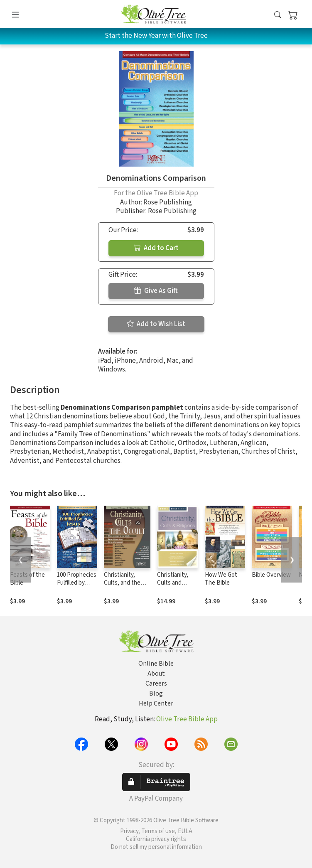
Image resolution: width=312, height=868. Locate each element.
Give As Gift (156, 291)
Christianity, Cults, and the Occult (122, 583)
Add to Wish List (156, 324)
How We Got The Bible (221, 579)
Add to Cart (156, 248)
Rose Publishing (168, 202)
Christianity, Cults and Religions (173, 583)
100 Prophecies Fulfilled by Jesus (77, 583)
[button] (278, 16)
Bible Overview (271, 575)
